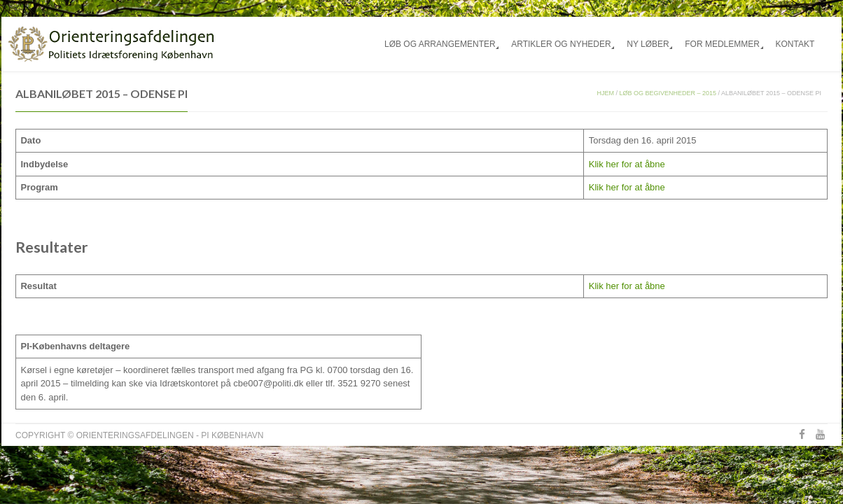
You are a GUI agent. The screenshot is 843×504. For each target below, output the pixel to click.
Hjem (606, 93)
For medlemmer (722, 44)
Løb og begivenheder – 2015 (668, 93)
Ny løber (648, 44)
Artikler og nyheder (561, 44)
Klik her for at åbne (627, 164)
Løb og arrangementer (440, 44)
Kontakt (795, 44)
